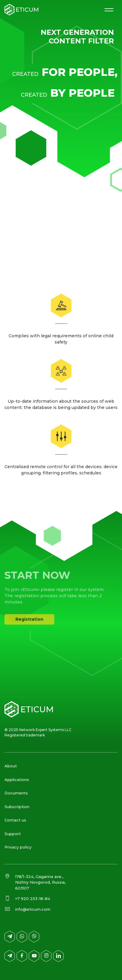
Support (13, 834)
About (11, 766)
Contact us (15, 820)
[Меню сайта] (109, 10)
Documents (16, 793)
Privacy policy (18, 847)
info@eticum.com (33, 909)
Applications (17, 780)
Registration (29, 619)
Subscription (17, 807)
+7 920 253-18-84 (33, 899)
